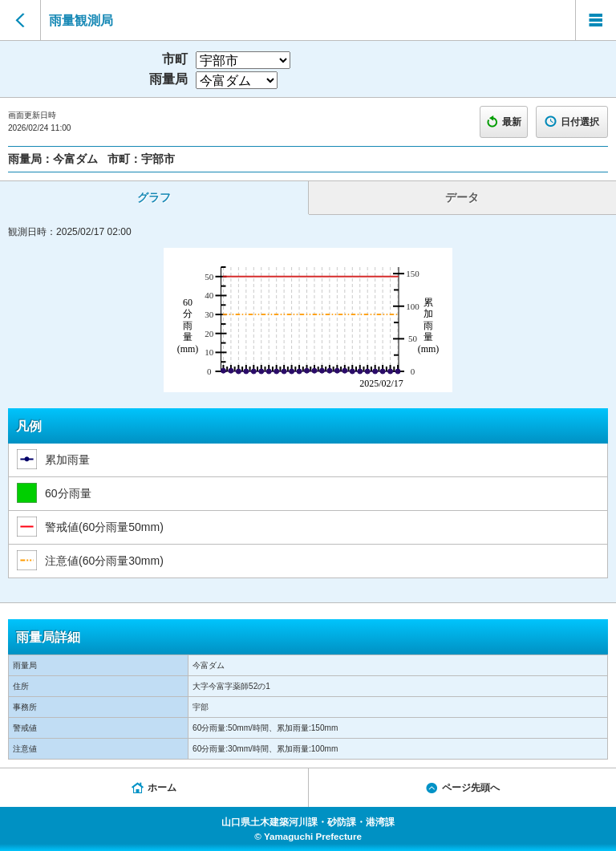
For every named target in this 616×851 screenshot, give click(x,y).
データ (462, 197)
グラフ (154, 197)
